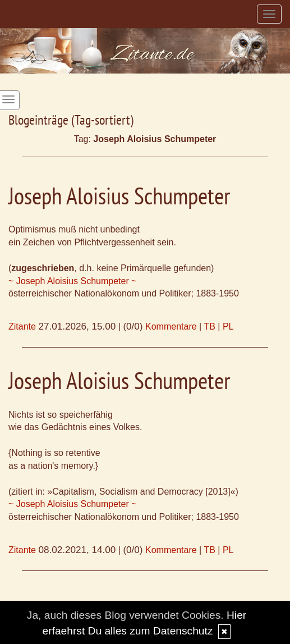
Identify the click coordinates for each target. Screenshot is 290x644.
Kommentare (171, 326)
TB (209, 326)
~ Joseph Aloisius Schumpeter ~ (73, 281)
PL (228, 326)
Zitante (22, 326)
